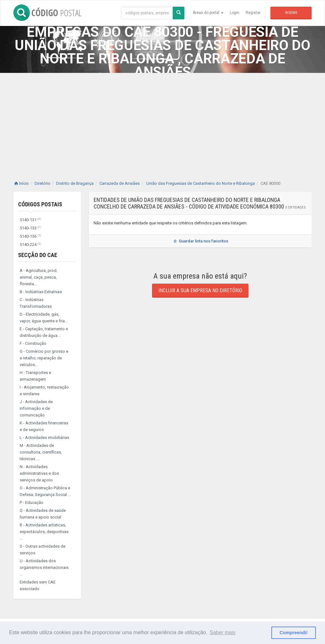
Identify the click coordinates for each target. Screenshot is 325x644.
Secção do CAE (38, 255)
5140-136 (30, 236)
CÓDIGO (47, 13)
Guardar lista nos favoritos (200, 241)
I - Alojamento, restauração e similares (44, 390)
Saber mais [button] (223, 632)
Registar (253, 13)
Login (235, 13)
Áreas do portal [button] (208, 13)
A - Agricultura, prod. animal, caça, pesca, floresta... (39, 277)
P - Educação (32, 502)
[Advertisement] (162, 120)
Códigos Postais (40, 204)
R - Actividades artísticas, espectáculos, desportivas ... (44, 532)
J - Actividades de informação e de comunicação (36, 408)
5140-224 (30, 245)
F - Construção (33, 343)
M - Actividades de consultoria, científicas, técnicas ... (41, 452)
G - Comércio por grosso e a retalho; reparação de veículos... (44, 358)
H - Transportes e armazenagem (35, 376)
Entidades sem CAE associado (38, 585)
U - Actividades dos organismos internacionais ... (44, 567)
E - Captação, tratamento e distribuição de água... (44, 332)
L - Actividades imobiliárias (44, 438)
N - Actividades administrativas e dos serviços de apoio (39, 473)
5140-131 (30, 220)
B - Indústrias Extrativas (41, 292)
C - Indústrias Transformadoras (36, 303)
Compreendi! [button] (294, 633)
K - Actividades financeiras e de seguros (44, 426)
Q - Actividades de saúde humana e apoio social (43, 514)
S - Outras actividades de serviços (43, 550)
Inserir (291, 13)
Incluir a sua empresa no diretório (200, 290)
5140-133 (30, 228)
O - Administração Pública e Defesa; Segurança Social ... (45, 491)
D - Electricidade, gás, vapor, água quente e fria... (44, 318)
